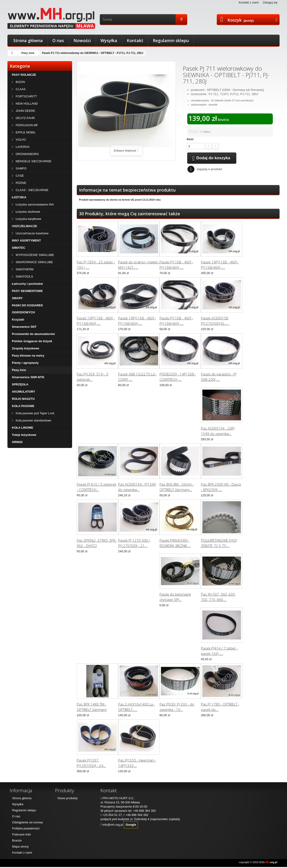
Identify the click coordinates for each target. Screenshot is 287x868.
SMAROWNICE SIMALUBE (34, 262)
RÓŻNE (21, 183)
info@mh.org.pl (113, 826)
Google (131, 826)
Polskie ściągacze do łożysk (32, 341)
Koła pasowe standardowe (33, 420)
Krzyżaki (18, 320)
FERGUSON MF (27, 125)
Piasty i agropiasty (25, 363)
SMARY (17, 298)
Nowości (82, 40)
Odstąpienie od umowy (27, 823)
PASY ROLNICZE (24, 75)
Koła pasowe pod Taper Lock (35, 413)
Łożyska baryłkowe (28, 219)
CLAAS (20, 89)
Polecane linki (21, 835)
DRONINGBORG (27, 154)
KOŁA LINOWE (23, 428)
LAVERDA (22, 147)
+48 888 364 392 (144, 812)
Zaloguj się (270, 2)
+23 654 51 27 (112, 816)
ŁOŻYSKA (19, 197)
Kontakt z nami (249, 2)
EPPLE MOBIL (25, 132)
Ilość (190, 139)
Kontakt (135, 40)
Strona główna (28, 40)
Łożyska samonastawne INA (34, 204)
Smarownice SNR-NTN (28, 377)
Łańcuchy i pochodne (27, 284)
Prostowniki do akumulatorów (33, 334)
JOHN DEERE (25, 111)
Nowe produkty (68, 799)
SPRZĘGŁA (20, 384)
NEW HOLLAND (26, 104)
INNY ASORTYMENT (26, 240)
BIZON (20, 82)
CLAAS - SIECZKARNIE (32, 190)
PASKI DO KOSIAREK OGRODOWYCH (27, 309)
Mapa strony (20, 847)
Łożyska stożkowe (28, 212)
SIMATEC (19, 248)
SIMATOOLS (24, 277)
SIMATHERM (24, 269)
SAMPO (21, 168)
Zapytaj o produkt (209, 170)
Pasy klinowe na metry (28, 356)
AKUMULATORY (23, 392)
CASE (19, 176)
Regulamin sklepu (171, 40)
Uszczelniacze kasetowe (32, 233)
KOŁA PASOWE (23, 406)
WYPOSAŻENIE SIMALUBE (34, 255)
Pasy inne (28, 53)
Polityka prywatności (26, 829)
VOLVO (20, 140)
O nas (58, 40)
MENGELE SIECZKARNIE (33, 161)
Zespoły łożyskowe (26, 348)
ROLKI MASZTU (23, 399)
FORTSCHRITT (26, 96)
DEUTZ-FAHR (25, 118)
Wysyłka (109, 40)
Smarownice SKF (24, 327)
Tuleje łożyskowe (24, 435)
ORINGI (17, 442)
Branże (17, 841)
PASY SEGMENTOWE (27, 291)
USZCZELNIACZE (24, 226)
